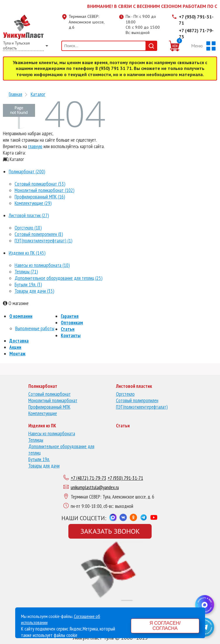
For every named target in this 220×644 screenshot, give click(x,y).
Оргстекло (125, 394)
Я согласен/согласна (165, 626)
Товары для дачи (44, 466)
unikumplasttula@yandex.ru (95, 487)
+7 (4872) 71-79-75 (196, 34)
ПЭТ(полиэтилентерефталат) (142, 407)
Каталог (38, 94)
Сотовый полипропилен (137, 400)
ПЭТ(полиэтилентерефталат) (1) (44, 241)
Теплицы (36, 440)
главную (35, 146)
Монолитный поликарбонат (53, 400)
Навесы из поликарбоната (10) (42, 265)
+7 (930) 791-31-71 (196, 20)
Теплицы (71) (26, 272)
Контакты (71, 335)
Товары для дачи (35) (34, 291)
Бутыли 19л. (39, 459)
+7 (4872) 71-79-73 (89, 478)
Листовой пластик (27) (29, 215)
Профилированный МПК (49, 407)
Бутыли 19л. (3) (28, 285)
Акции (15, 347)
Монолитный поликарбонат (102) (45, 190)
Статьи (68, 329)
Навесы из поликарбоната (52, 434)
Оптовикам (72, 323)
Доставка (19, 341)
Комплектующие (43, 413)
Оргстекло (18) (28, 228)
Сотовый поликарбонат (50, 394)
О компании (21, 316)
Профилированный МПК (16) (40, 197)
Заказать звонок (110, 531)
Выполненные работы (35, 328)
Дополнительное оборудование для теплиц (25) (59, 278)
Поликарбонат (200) (27, 172)
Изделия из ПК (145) (27, 253)
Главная (15, 94)
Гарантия (70, 316)
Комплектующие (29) (33, 203)
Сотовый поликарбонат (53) (40, 184)
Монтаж (17, 354)
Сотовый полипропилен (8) (39, 234)
